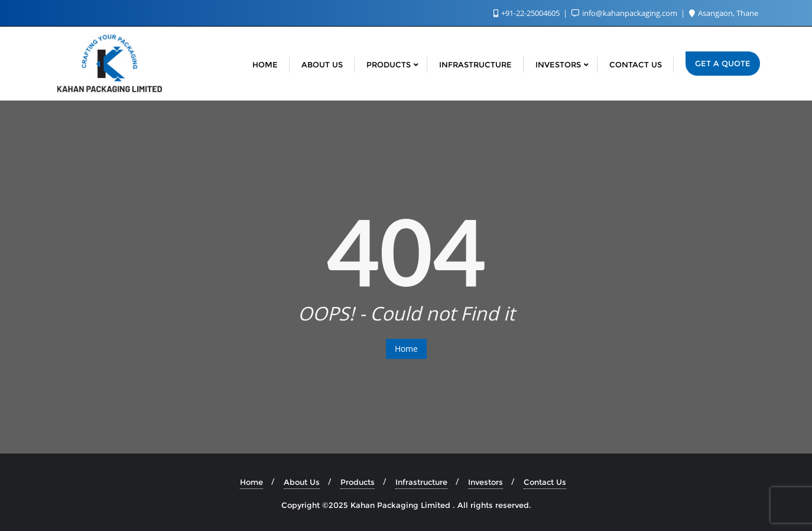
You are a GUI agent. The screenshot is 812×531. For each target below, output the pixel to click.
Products (358, 482)
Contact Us (545, 482)
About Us (302, 482)
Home (406, 349)
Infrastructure (421, 482)
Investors (485, 482)
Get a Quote (723, 63)
